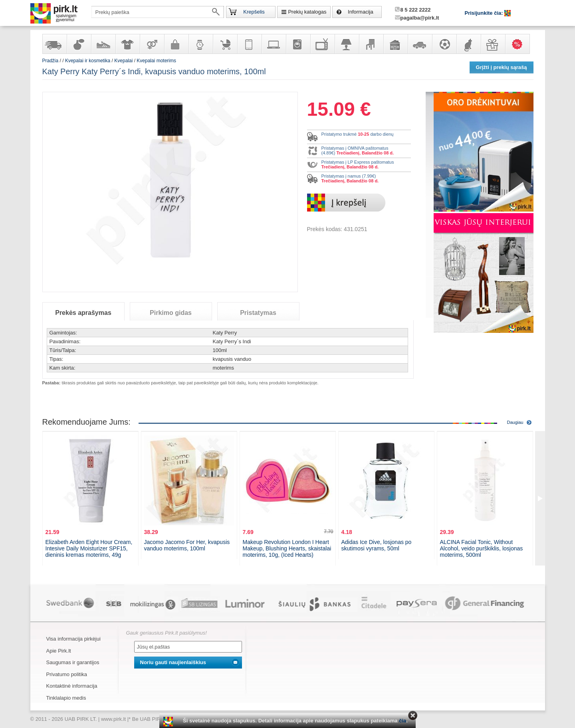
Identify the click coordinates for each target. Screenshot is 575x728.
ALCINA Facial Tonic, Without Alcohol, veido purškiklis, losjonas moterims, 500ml (482, 548)
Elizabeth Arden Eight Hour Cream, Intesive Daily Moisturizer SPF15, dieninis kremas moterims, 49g (89, 548)
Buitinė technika (298, 44)
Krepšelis (254, 12)
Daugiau (515, 422)
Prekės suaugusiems (152, 44)
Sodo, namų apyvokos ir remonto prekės (395, 44)
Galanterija (176, 44)
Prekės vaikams (225, 44)
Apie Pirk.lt (59, 651)
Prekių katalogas (307, 12)
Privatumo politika (67, 674)
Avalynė (103, 44)
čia (402, 721)
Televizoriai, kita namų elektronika (322, 44)
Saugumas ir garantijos (73, 662)
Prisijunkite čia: (485, 13)
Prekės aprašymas (83, 313)
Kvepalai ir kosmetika (79, 44)
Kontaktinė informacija (72, 686)
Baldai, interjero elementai (371, 44)
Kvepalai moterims (156, 61)
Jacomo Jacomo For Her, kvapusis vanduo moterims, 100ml (187, 545)
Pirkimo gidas (171, 313)
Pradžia (51, 61)
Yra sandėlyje (54, 44)
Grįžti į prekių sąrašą (502, 67)
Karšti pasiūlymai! (520, 44)
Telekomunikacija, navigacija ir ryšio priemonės (249, 44)
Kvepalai (124, 61)
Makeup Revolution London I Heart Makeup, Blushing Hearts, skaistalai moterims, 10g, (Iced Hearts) (287, 548)
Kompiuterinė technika (274, 44)
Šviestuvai (347, 44)
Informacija (361, 12)
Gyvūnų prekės (468, 44)
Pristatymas (258, 313)
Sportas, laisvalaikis (444, 44)
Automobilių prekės (420, 44)
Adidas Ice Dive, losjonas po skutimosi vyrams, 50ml (377, 545)
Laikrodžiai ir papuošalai (200, 44)
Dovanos (493, 44)
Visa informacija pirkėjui (73, 639)
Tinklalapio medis (66, 698)
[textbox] (158, 12)
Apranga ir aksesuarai (127, 44)
